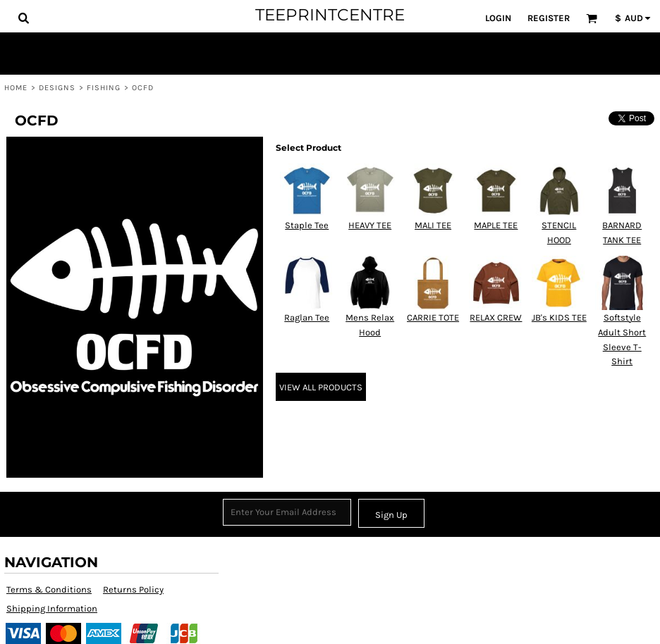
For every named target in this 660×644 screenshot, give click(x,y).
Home (16, 88)
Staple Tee (307, 225)
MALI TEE (433, 225)
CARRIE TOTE (433, 317)
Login (498, 18)
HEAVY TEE (370, 225)
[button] (23, 18)
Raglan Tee (307, 317)
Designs (57, 88)
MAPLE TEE (496, 225)
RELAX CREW (496, 317)
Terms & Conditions (49, 589)
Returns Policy (133, 589)
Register (549, 18)
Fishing (104, 88)
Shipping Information (52, 608)
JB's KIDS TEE (559, 317)
